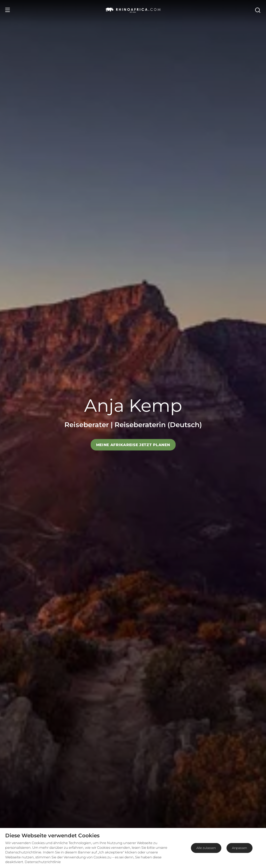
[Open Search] (257, 10)
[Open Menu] (8, 10)
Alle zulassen (206, 848)
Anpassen (240, 848)
